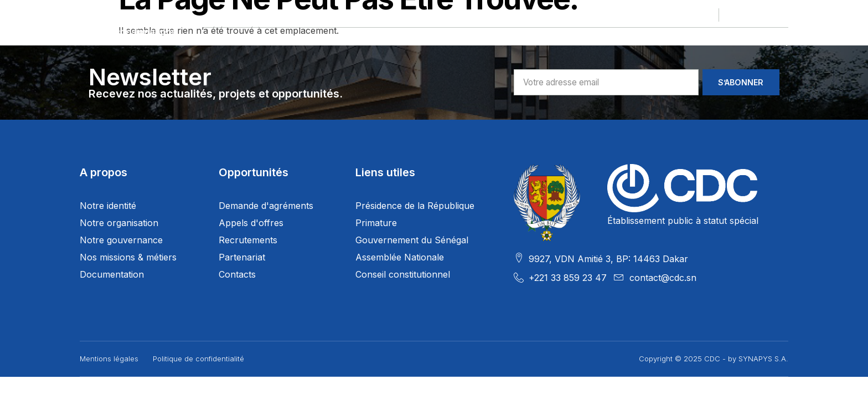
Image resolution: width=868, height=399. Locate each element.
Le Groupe (231, 42)
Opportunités (487, 42)
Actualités (644, 42)
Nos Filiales (399, 42)
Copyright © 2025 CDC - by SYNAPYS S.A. (714, 359)
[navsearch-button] (782, 42)
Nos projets (313, 42)
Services (569, 42)
